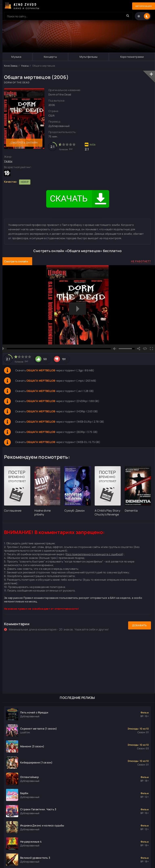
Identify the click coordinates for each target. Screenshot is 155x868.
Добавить (140, 626)
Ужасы (25, 66)
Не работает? (141, 261)
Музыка (16, 57)
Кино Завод (11, 66)
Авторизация (141, 6)
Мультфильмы (88, 57)
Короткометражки (132, 57)
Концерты (50, 57)
